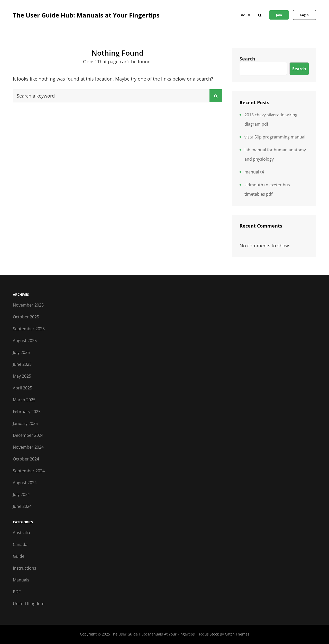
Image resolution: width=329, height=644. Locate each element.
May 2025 (22, 376)
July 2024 (21, 494)
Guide (19, 556)
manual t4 (254, 172)
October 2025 (26, 317)
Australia (21, 533)
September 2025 (29, 329)
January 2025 (25, 423)
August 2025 (25, 341)
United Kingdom (29, 604)
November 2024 (28, 447)
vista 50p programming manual (275, 137)
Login (304, 15)
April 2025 (22, 388)
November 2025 (28, 305)
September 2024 (29, 471)
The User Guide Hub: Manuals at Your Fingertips (86, 15)
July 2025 (21, 352)
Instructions (25, 568)
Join (279, 15)
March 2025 (24, 400)
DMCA (245, 15)
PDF (17, 592)
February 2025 (27, 412)
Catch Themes (237, 634)
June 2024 (22, 506)
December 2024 (28, 435)
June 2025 (22, 364)
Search (247, 59)
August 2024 (25, 483)
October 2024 (26, 459)
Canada (20, 544)
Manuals (21, 580)
